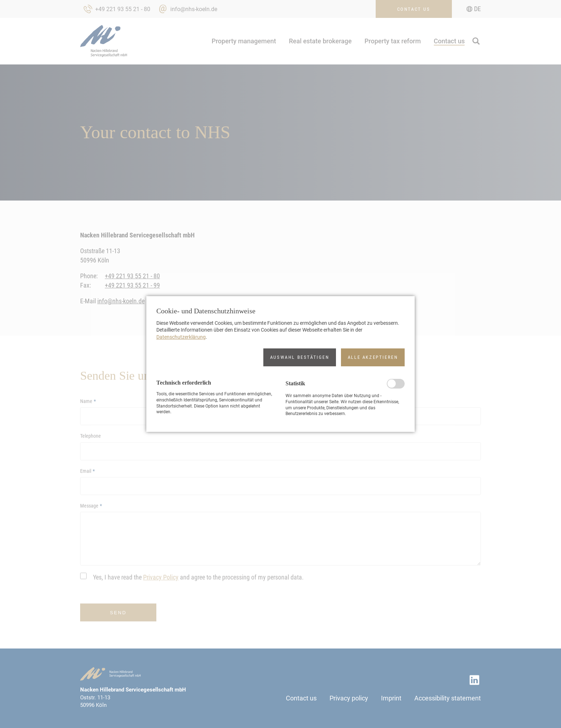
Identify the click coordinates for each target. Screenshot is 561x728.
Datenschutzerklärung (181, 337)
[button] (300, 357)
